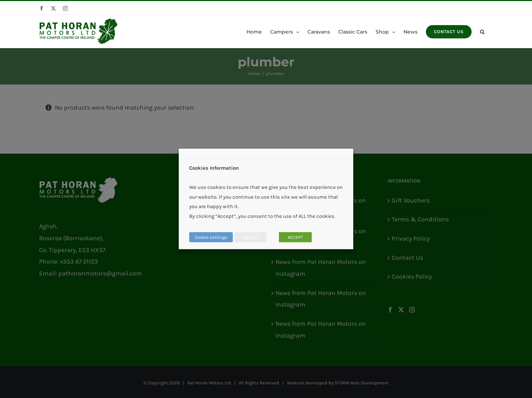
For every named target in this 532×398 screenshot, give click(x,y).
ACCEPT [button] (295, 237)
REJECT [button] (251, 237)
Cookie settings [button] (211, 237)
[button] (482, 31)
